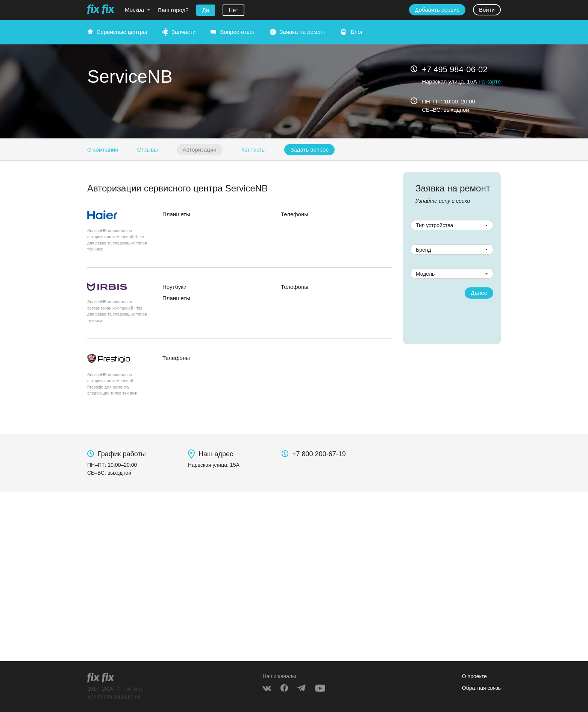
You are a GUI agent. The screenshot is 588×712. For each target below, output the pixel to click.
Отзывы (148, 150)
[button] (309, 150)
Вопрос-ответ (237, 32)
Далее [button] (479, 293)
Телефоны (295, 214)
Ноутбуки (174, 287)
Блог (357, 32)
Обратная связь (481, 688)
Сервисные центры (122, 32)
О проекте (474, 676)
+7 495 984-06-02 (455, 69)
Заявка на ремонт (303, 32)
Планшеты (176, 214)
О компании (103, 150)
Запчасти (183, 32)
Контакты (254, 150)
